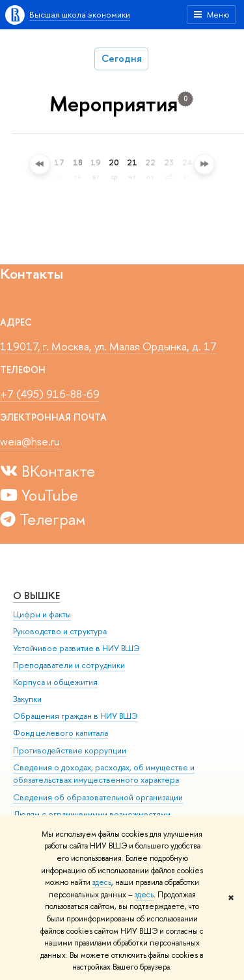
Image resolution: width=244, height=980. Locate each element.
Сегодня (122, 58)
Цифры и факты (42, 614)
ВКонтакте (47, 471)
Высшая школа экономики (80, 14)
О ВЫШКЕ (36, 595)
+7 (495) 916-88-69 (50, 394)
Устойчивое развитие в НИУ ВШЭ (76, 648)
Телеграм (43, 519)
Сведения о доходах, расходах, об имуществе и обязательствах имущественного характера (104, 774)
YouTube (39, 495)
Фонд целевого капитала (61, 733)
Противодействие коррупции (70, 750)
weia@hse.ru (30, 441)
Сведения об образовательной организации (98, 797)
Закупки (27, 699)
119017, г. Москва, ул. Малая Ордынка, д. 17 (108, 346)
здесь (102, 882)
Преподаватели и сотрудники (69, 665)
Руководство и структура (60, 631)
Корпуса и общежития (55, 682)
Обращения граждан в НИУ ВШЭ (75, 716)
